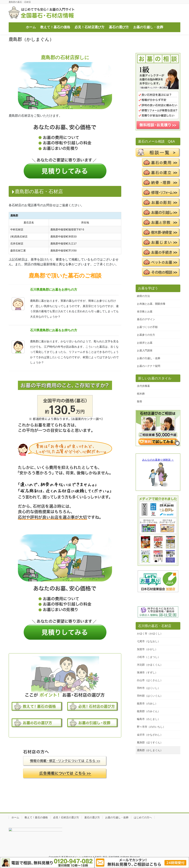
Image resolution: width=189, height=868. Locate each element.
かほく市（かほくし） (150, 634)
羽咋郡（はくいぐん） (150, 696)
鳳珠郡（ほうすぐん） (150, 742)
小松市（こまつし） (149, 657)
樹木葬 (141, 394)
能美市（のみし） (147, 703)
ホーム (15, 817)
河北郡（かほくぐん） (150, 665)
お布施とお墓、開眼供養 (151, 304)
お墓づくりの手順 (147, 327)
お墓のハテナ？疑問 (149, 366)
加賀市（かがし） (147, 649)
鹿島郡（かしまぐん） (150, 750)
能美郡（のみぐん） (149, 711)
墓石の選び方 (92, 817)
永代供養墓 (143, 386)
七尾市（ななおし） (149, 641)
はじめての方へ (143, 817)
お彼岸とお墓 (145, 343)
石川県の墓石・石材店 (155, 626)
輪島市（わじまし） (149, 719)
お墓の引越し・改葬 (149, 358)
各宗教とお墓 (145, 311)
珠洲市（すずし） (147, 672)
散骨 (140, 401)
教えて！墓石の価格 (36, 817)
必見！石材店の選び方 (66, 817)
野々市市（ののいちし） (151, 727)
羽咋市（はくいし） (149, 688)
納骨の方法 (143, 296)
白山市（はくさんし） (150, 680)
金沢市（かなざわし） (150, 735)
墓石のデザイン (146, 319)
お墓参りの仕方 (146, 335)
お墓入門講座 (145, 350)
